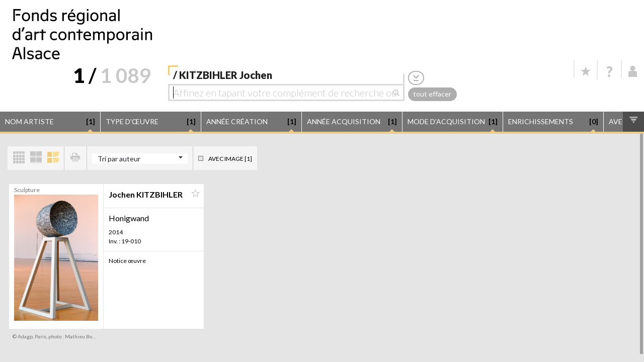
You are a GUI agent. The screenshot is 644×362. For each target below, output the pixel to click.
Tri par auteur (119, 159)
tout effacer (432, 94)
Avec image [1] (230, 159)
